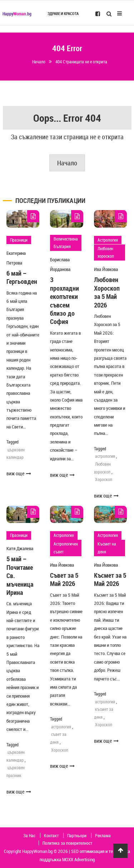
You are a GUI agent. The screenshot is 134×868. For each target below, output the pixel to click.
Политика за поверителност (67, 843)
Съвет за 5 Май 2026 (64, 579)
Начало (67, 163)
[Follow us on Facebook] (98, 13)
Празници (19, 240)
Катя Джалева (20, 548)
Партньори (77, 835)
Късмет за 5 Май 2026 (110, 579)
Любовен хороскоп (106, 252)
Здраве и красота (63, 14)
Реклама (103, 835)
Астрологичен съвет (66, 548)
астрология (105, 456)
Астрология (108, 240)
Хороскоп (104, 479)
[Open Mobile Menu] (120, 13)
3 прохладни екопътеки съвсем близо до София (64, 300)
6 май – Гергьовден (22, 277)
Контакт (51, 835)
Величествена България (66, 243)
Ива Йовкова (106, 269)
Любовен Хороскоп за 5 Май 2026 (107, 292)
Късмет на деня (107, 548)
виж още (19, 473)
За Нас (29, 835)
